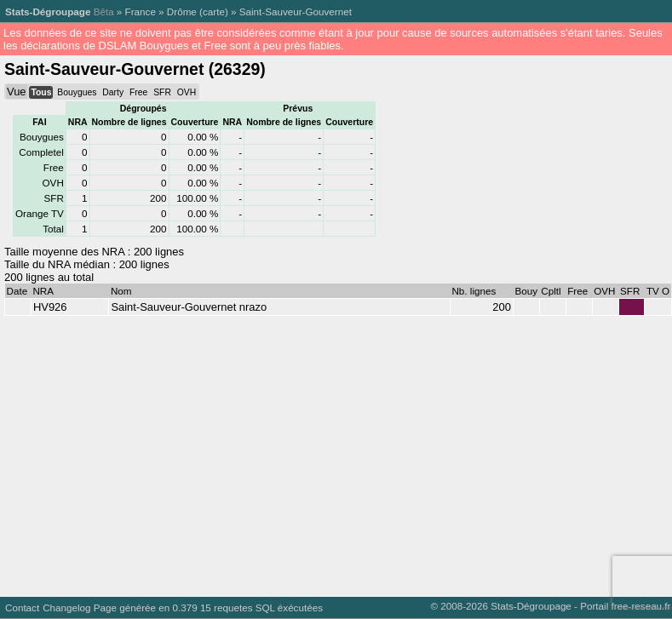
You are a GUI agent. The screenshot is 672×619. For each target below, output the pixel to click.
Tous (41, 92)
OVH (187, 92)
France (141, 11)
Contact (22, 608)
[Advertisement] (325, 452)
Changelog (66, 608)
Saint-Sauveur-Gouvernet (296, 11)
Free (138, 92)
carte (214, 11)
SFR (162, 92)
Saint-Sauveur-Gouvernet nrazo (189, 307)
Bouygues (77, 92)
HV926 (50, 307)
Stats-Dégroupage (48, 11)
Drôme (182, 11)
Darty (113, 92)
